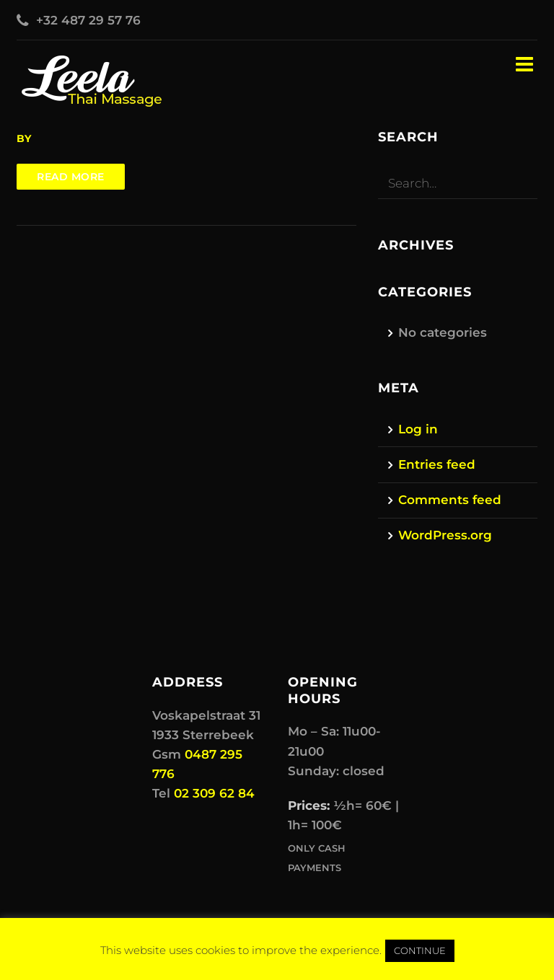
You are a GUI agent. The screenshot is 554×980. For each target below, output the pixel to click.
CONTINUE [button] (420, 950)
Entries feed (437, 464)
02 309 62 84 (214, 793)
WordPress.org (445, 535)
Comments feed (450, 500)
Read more (71, 177)
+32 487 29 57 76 (88, 20)
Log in (418, 429)
